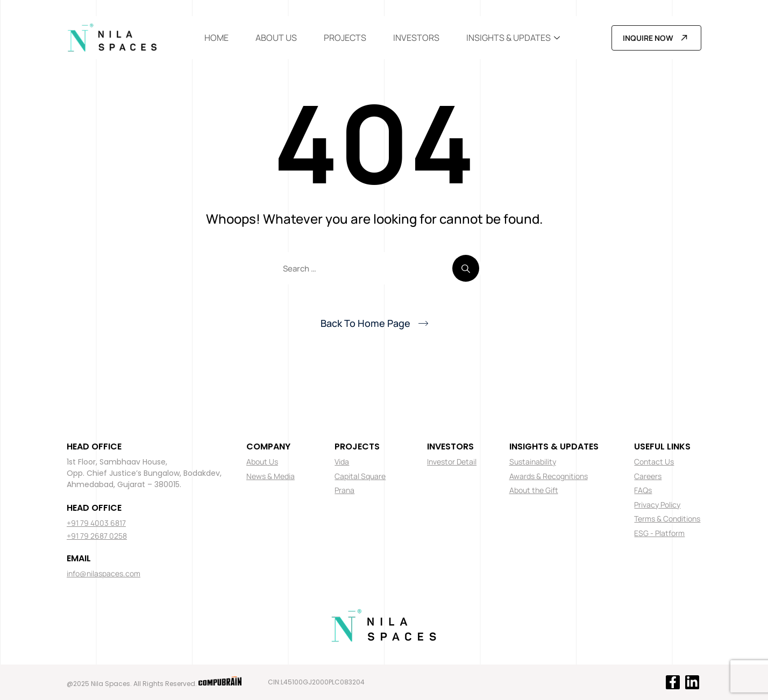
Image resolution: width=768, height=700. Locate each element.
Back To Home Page (365, 323)
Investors (416, 38)
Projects (345, 38)
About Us (276, 38)
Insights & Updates (513, 38)
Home (216, 38)
